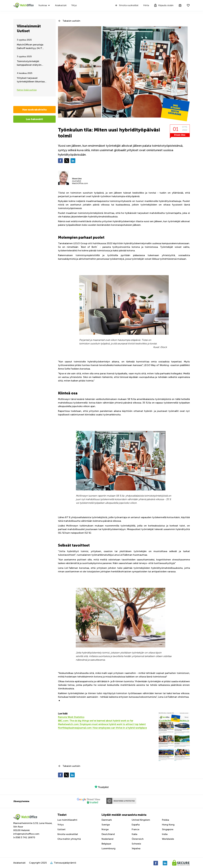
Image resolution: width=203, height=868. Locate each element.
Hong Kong (168, 825)
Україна (136, 848)
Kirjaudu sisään (164, 5)
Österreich (138, 839)
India (165, 834)
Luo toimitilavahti (67, 820)
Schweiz (136, 844)
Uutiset (61, 829)
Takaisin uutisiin (71, 21)
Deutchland (108, 834)
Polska (165, 820)
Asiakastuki (61, 5)
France (136, 829)
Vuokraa (43, 5)
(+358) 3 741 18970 (24, 837)
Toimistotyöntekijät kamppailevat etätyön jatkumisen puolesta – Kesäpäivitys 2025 (29, 63)
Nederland (107, 839)
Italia (134, 834)
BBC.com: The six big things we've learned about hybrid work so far (96, 721)
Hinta (146, 5)
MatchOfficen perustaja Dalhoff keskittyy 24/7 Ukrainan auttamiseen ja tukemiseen (31, 47)
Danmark (107, 820)
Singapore (168, 829)
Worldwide (168, 839)
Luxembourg (109, 848)
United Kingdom (141, 820)
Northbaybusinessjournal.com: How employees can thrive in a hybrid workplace (102, 728)
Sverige (106, 825)
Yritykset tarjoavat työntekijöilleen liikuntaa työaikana (31, 80)
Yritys (74, 5)
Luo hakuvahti (34, 119)
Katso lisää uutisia (27, 90)
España (136, 825)
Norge (105, 829)
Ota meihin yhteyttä (69, 839)
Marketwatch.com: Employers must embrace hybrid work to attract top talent (102, 724)
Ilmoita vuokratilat (126, 5)
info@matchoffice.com (26, 834)
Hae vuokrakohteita (34, 110)
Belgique (106, 844)
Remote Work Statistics (71, 717)
